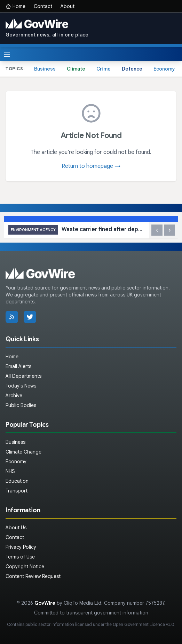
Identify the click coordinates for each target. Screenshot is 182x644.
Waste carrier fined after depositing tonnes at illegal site (77, 230)
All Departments (23, 376)
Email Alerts (18, 366)
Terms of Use (20, 557)
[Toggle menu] (7, 54)
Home (15, 6)
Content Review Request (33, 576)
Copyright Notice (25, 566)
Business (45, 69)
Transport (17, 491)
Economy (164, 69)
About (68, 6)
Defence (132, 69)
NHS (10, 471)
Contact (43, 6)
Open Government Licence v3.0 (144, 624)
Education (17, 481)
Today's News (21, 386)
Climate (76, 69)
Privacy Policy (21, 547)
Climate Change (23, 452)
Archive (14, 396)
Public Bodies (21, 405)
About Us (16, 528)
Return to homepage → (91, 166)
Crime (104, 69)
